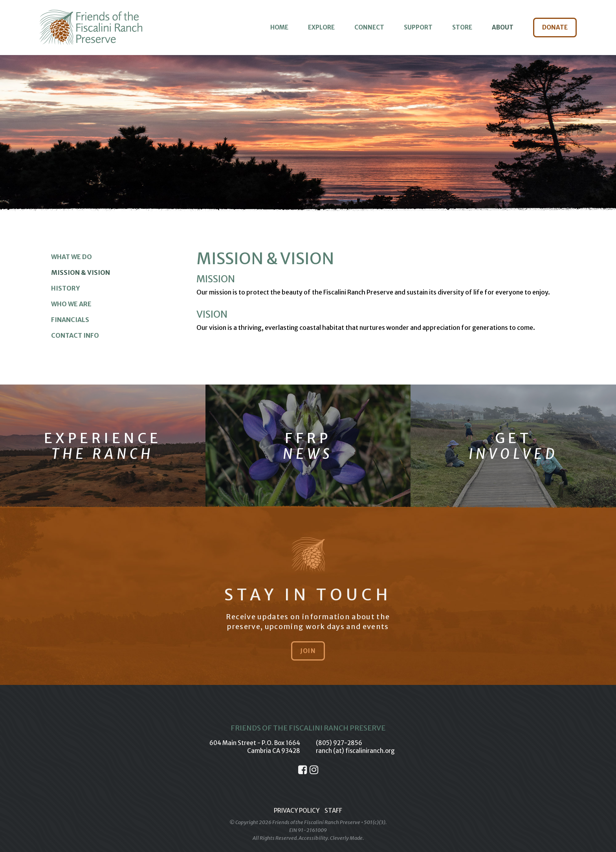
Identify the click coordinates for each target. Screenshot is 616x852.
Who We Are (71, 304)
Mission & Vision (81, 272)
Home (279, 27)
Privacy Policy (297, 811)
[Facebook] (302, 770)
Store (462, 27)
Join (308, 651)
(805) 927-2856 (339, 743)
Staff (333, 811)
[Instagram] (314, 770)
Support (418, 27)
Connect (369, 27)
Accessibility (313, 838)
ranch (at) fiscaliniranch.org (355, 751)
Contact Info (75, 335)
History (65, 288)
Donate (555, 27)
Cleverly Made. (347, 838)
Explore (321, 27)
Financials (70, 320)
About (503, 27)
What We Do (71, 257)
